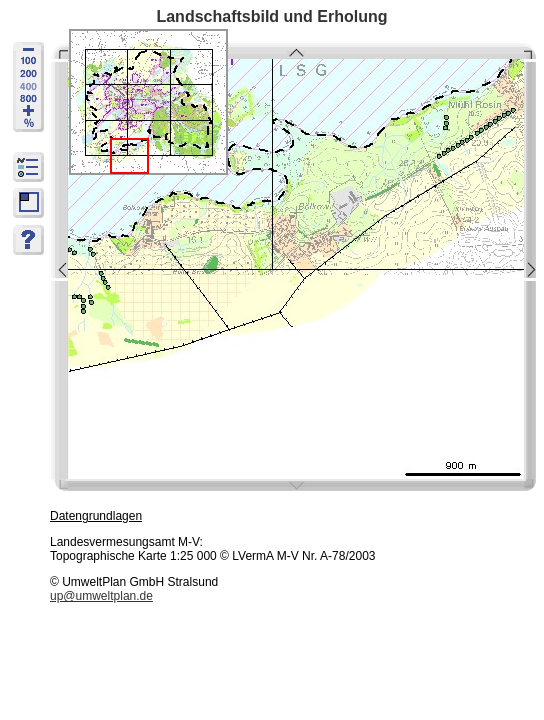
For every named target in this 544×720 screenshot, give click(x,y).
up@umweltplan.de (101, 596)
